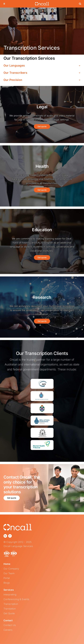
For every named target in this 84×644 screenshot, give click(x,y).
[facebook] (10, 536)
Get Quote (9, 613)
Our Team (9, 573)
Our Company (11, 569)
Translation (10, 609)
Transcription (11, 604)
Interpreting (10, 595)
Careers (8, 630)
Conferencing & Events (16, 599)
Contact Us (10, 625)
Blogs (7, 583)
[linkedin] (5, 536)
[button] (80, 4)
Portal (7, 578)
